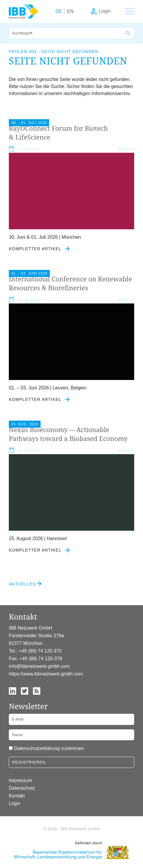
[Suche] (66, 33)
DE (59, 11)
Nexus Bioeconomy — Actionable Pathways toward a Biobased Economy (68, 434)
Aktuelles (22, 584)
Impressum (20, 780)
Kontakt (17, 796)
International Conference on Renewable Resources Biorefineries (70, 283)
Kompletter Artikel (39, 249)
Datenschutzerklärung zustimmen (49, 748)
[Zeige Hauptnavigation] (130, 11)
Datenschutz (22, 788)
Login (15, 803)
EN (70, 11)
